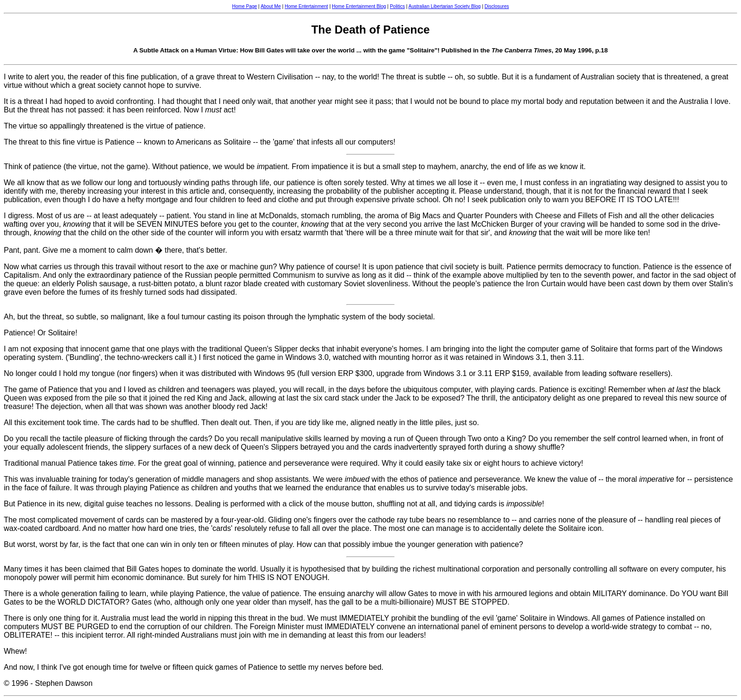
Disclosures (497, 6)
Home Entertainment (306, 6)
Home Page (245, 6)
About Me (271, 6)
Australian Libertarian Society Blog (444, 6)
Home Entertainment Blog (359, 6)
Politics (397, 6)
